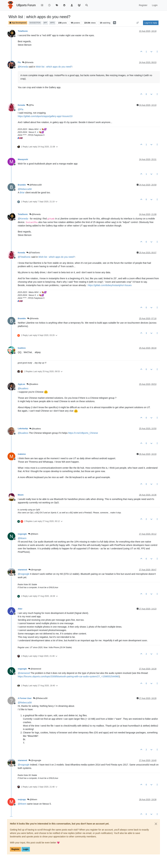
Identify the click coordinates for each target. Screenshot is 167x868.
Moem (21, 495)
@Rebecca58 (34, 185)
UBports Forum (26, 5)
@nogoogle (35, 570)
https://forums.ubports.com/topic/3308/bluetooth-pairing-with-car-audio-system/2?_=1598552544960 (68, 676)
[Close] (156, 824)
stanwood (22, 570)
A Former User (25, 698)
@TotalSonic (33, 253)
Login (26, 849)
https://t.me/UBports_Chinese (83, 433)
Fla (19, 62)
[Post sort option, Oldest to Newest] (138, 23)
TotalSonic (23, 31)
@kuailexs (32, 384)
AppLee (21, 384)
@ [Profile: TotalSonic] (24, 257)
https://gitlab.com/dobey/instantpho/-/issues (110, 285)
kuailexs (22, 348)
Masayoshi (23, 159)
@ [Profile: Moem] (22, 538)
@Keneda (28, 62)
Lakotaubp (23, 429)
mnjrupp (22, 800)
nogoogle (22, 534)
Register (15, 849)
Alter (20, 609)
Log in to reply (151, 23)
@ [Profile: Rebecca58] (25, 189)
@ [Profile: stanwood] (24, 673)
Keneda (21, 105)
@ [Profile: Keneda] (23, 67)
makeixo (22, 454)
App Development (18, 23)
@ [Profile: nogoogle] (24, 574)
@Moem (33, 534)
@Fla (30, 105)
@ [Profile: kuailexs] (23, 388)
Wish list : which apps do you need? (54, 67)
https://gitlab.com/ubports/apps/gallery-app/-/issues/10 (45, 116)
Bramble (22, 185)
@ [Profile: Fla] (21, 109)
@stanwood (35, 669)
